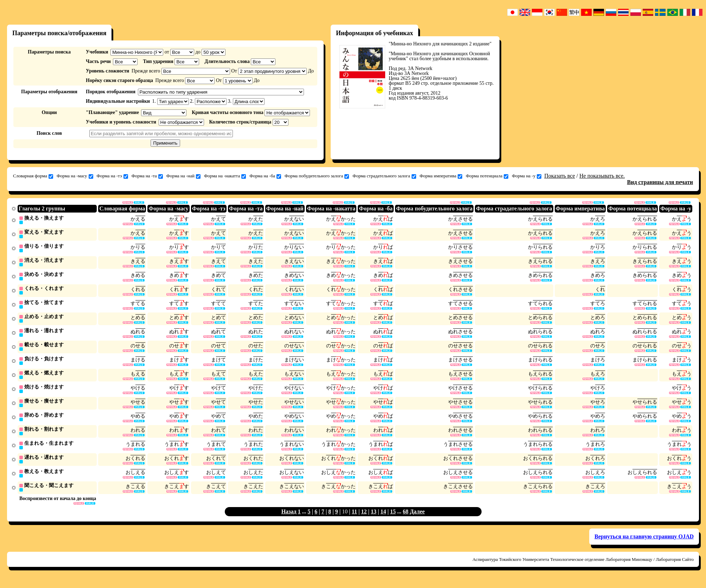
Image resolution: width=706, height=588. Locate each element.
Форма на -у (527, 176)
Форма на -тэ (112, 176)
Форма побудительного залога (317, 176)
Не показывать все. (602, 176)
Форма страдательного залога (384, 176)
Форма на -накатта (225, 176)
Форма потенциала (487, 176)
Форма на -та (147, 176)
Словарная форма (33, 176)
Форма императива (441, 176)
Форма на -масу (75, 176)
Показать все (559, 176)
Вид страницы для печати (660, 182)
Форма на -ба (265, 176)
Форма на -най (183, 176)
